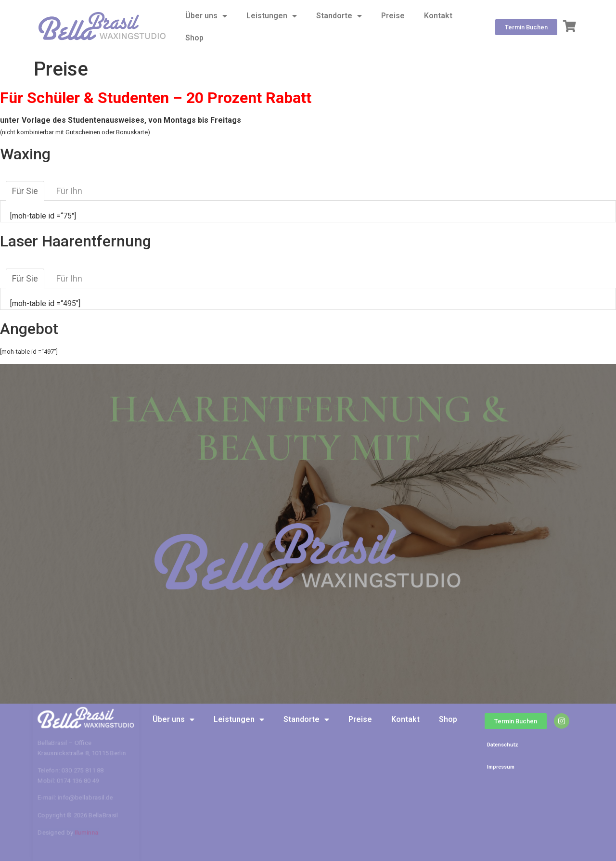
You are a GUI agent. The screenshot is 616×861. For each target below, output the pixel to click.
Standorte (339, 16)
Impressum (501, 767)
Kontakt (438, 16)
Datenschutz (503, 745)
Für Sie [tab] (25, 191)
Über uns (206, 16)
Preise (393, 16)
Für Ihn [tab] (69, 191)
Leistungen (272, 16)
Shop (194, 38)
